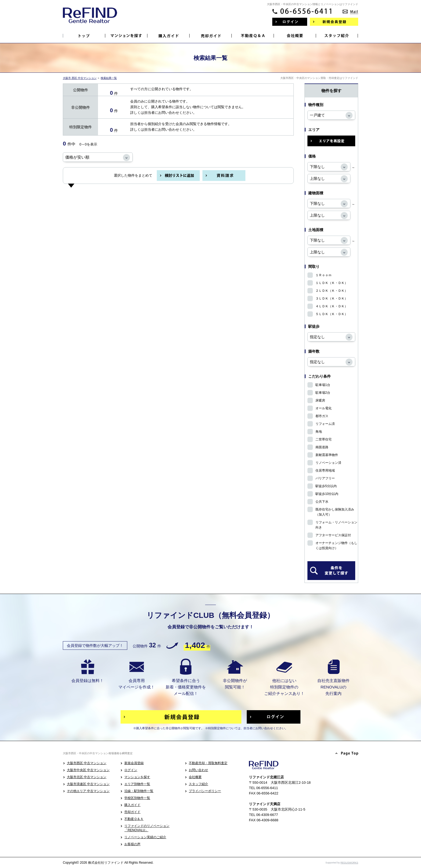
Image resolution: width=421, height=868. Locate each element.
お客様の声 (132, 844)
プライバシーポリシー (205, 791)
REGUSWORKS (349, 863)
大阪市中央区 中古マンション (88, 770)
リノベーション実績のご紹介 (145, 837)
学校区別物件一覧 (137, 798)
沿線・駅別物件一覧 (139, 791)
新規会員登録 (134, 763)
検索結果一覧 (109, 78)
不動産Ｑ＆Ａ (134, 819)
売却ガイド (132, 812)
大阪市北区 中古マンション (87, 777)
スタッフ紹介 (198, 784)
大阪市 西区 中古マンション (80, 78)
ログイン (131, 770)
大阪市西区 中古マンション (87, 763)
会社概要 (195, 777)
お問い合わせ (198, 770)
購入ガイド (132, 805)
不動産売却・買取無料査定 (208, 763)
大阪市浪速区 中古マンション (88, 784)
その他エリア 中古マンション (88, 791)
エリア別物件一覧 (137, 784)
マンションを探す (137, 777)
